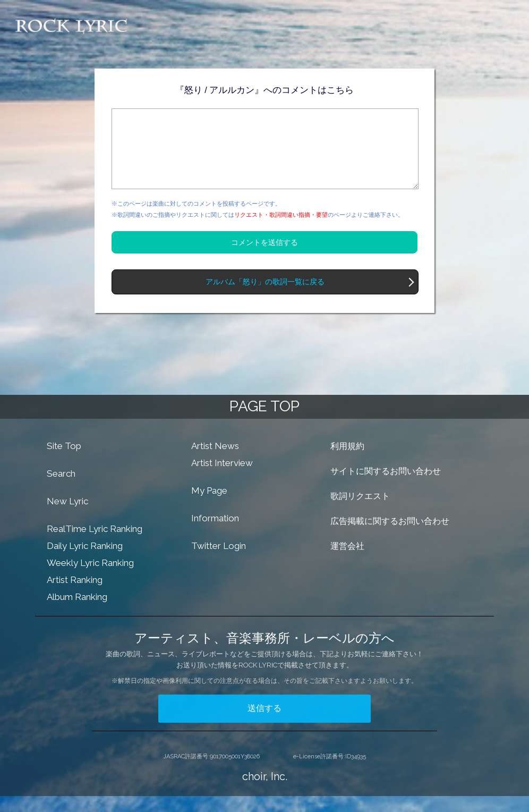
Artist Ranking (75, 596)
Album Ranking (77, 613)
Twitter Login (219, 562)
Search (61, 489)
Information (215, 534)
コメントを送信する (264, 258)
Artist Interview (222, 479)
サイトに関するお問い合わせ (386, 487)
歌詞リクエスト (360, 512)
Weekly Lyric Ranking (90, 579)
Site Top (64, 462)
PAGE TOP (264, 422)
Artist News (215, 462)
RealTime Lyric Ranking (95, 545)
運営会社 (347, 562)
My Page (209, 506)
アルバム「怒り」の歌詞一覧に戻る (265, 298)
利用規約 (347, 462)
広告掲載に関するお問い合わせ (390, 537)
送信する (264, 724)
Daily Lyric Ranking (85, 562)
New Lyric (67, 517)
